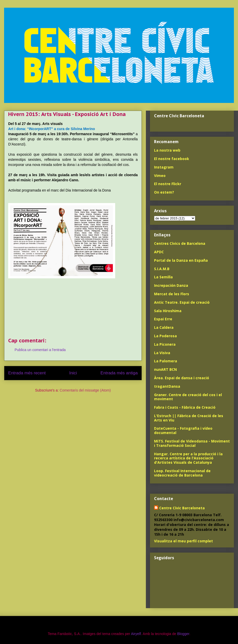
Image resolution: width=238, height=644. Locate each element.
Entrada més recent (27, 373)
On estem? (164, 192)
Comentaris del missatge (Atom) (85, 390)
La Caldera (164, 327)
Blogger (183, 634)
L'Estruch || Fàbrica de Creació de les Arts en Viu (189, 418)
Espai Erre (163, 319)
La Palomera (166, 361)
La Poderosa (165, 336)
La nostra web (167, 150)
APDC (159, 252)
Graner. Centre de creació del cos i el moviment (188, 397)
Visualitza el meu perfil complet (183, 541)
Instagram (164, 167)
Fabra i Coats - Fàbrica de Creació (185, 407)
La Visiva (162, 353)
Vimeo (160, 176)
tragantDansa (167, 386)
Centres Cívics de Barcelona (180, 243)
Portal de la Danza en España (181, 260)
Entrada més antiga (119, 373)
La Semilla (163, 277)
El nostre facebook (172, 159)
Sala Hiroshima (168, 311)
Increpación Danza (171, 285)
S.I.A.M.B (162, 269)
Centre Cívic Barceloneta (182, 508)
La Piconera (165, 344)
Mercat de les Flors (172, 294)
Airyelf (136, 634)
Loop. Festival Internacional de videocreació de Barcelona (182, 473)
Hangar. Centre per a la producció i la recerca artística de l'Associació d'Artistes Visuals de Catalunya (188, 458)
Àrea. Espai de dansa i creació (182, 378)
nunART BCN (165, 369)
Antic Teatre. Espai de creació (182, 302)
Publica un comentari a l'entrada (40, 350)
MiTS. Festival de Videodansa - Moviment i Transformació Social (192, 443)
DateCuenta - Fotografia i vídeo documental (183, 430)
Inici (73, 373)
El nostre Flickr (168, 184)
